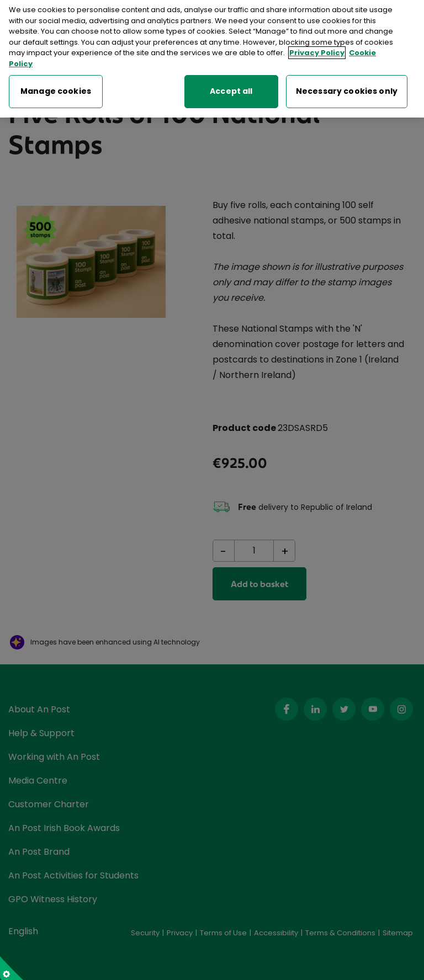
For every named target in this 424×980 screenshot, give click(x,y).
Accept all (231, 86)
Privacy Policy (317, 48)
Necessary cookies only (347, 86)
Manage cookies (56, 86)
